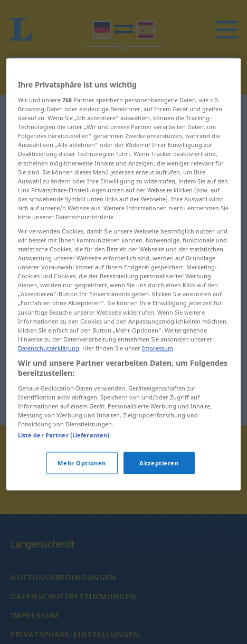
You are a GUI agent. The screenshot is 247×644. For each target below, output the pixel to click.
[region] (124, 313)
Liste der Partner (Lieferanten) (64, 474)
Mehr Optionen (82, 501)
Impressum (158, 387)
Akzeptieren (159, 501)
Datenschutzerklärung (49, 387)
